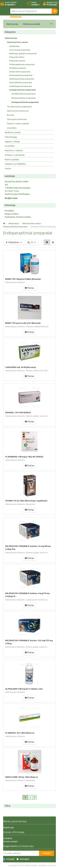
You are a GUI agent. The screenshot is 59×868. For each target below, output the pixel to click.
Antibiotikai (14, 46)
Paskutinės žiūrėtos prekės (18, 217)
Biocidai (10, 115)
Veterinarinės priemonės (18, 111)
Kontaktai (9, 211)
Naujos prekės (12, 214)
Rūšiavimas (14, 242)
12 (32, 242)
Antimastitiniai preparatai (21, 82)
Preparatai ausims (17, 61)
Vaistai (8, 168)
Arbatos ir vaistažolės (15, 155)
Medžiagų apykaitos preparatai (23, 53)
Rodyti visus (11, 198)
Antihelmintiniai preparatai (23, 94)
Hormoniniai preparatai (20, 50)
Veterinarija (12, 24)
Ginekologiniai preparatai (21, 86)
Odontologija (11, 137)
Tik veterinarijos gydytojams (19, 107)
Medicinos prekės (32, 24)
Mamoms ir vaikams (14, 150)
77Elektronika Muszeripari (18, 188)
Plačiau (29, 288)
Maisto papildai (12, 159)
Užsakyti (9, 859)
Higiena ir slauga (12, 141)
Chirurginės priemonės (17, 119)
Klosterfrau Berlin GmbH (17, 182)
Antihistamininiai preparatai (22, 79)
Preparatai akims (17, 57)
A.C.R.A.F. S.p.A (12, 191)
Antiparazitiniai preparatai (23, 90)
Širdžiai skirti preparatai (20, 72)
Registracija (8, 827)
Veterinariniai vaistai (17, 42)
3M (6, 185)
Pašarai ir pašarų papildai (18, 124)
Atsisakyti (23, 859)
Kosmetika (10, 146)
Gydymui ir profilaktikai (15, 164)
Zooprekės (12, 128)
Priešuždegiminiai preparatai (22, 64)
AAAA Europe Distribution (17, 194)
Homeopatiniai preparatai (21, 75)
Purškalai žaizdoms (18, 68)
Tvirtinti (46, 853)
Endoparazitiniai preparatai (25, 102)
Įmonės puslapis (11, 841)
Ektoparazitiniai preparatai (24, 98)
